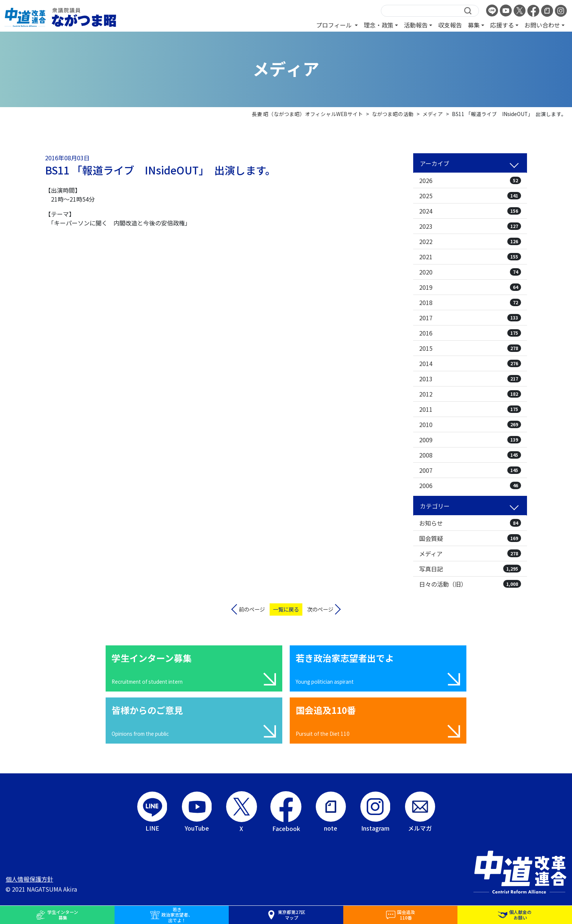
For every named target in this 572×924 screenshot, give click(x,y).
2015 (470, 348)
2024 (470, 211)
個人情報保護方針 (29, 879)
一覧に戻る (286, 609)
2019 (470, 287)
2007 (470, 470)
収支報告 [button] (450, 25)
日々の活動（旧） (470, 584)
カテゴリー (435, 506)
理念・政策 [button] (379, 25)
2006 (470, 485)
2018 (470, 302)
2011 (470, 409)
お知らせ (470, 523)
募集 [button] (474, 25)
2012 (470, 394)
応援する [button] (502, 25)
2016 (470, 333)
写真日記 (470, 569)
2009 (470, 440)
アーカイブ (435, 163)
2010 (470, 424)
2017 (470, 318)
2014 (470, 363)
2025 (470, 196)
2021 (470, 257)
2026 (470, 180)
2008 (470, 455)
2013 (470, 379)
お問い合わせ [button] (542, 25)
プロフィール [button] (335, 25)
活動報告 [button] (416, 25)
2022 (470, 241)
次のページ (320, 609)
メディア (470, 554)
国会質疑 (470, 538)
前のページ (252, 609)
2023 (470, 226)
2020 (470, 272)
